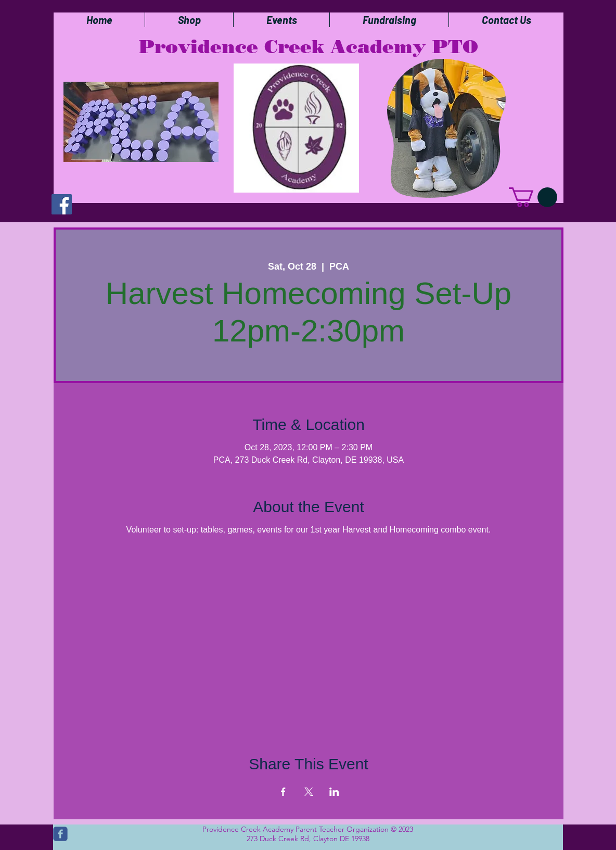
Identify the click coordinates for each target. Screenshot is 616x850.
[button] (533, 197)
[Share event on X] (309, 792)
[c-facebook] (60, 834)
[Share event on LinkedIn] (334, 792)
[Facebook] (62, 204)
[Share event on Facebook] (283, 792)
